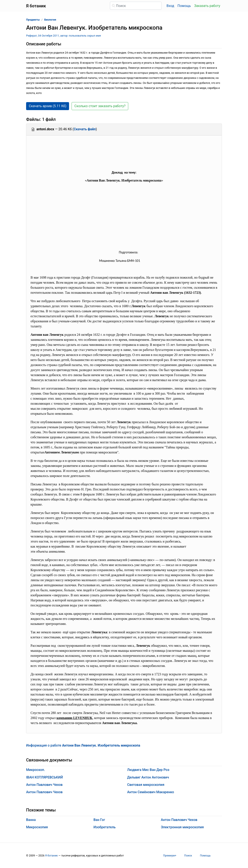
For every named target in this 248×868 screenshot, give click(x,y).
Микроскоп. (36, 770)
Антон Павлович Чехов (44, 785)
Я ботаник (51, 855)
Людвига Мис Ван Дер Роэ (148, 770)
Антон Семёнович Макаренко (151, 792)
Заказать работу (207, 6)
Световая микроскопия (146, 785)
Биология (50, 20)
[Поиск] (136, 6)
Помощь (184, 6)
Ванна (31, 820)
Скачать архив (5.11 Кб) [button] (48, 106)
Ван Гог (99, 820)
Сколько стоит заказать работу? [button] (100, 106)
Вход (170, 6)
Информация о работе (83, 745)
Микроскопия (37, 827)
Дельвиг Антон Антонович (148, 777)
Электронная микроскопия (182, 827)
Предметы (33, 20)
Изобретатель (105, 827)
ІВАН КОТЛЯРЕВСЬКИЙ (44, 777)
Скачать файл (85, 129)
